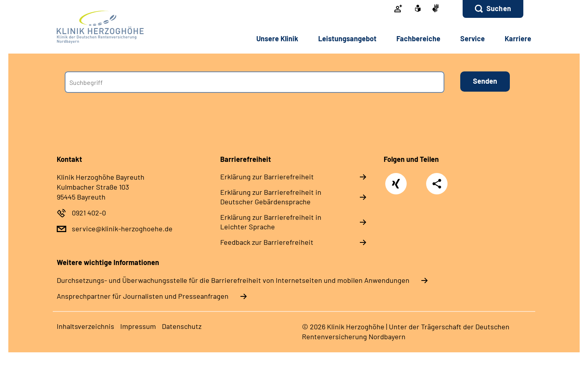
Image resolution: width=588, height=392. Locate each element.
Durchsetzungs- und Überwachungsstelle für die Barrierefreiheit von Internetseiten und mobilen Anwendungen (233, 280)
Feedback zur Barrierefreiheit (267, 242)
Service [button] (473, 38)
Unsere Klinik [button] (277, 38)
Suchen (499, 8)
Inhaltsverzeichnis (86, 326)
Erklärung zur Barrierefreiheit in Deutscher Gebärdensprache (271, 197)
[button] (493, 9)
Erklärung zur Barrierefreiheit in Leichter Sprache (271, 222)
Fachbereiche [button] (418, 38)
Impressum (138, 326)
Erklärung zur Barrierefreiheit (267, 177)
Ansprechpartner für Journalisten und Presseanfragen (143, 296)
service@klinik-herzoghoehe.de (122, 229)
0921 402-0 (89, 213)
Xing (396, 180)
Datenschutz (182, 326)
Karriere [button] (518, 38)
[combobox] (255, 82)
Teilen (437, 184)
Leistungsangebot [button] (347, 38)
